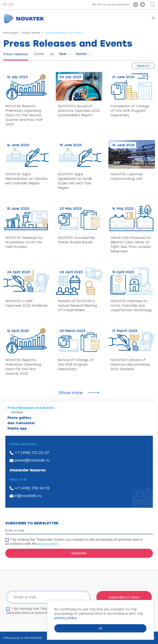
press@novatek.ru (32, 460)
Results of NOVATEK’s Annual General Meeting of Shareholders (77, 306)
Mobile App (17, 428)
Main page (10, 33)
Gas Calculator (21, 423)
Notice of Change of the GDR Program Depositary (76, 364)
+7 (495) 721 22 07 (32, 453)
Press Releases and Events (31, 408)
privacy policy (48, 544)
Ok (100, 628)
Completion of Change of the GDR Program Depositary (130, 111)
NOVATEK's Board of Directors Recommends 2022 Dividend (130, 364)
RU (5, 5)
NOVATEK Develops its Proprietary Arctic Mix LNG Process (24, 242)
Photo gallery (19, 418)
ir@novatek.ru (28, 496)
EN (11, 5)
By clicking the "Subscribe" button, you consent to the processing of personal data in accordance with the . (74, 542)
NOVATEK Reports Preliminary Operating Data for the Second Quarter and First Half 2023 (24, 115)
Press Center (31, 33)
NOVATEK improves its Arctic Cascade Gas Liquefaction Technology (131, 306)
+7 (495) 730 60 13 (32, 488)
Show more (71, 393)
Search (143, 66)
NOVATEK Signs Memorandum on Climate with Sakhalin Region (26, 179)
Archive (17, 412)
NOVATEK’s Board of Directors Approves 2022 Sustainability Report (79, 111)
